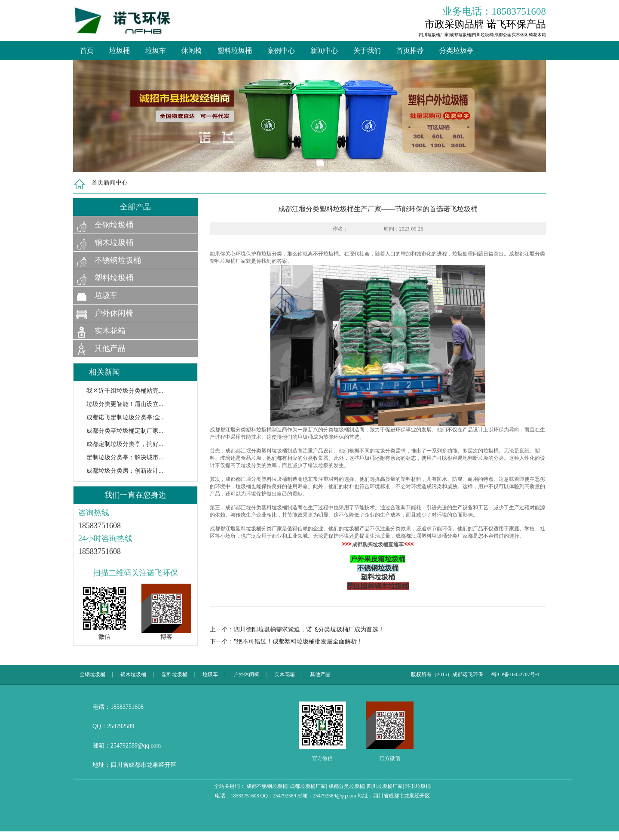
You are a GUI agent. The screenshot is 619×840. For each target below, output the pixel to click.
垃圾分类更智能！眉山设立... (125, 404)
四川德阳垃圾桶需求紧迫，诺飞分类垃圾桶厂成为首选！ (309, 629)
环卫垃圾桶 (418, 786)
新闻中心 (324, 51)
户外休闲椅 (114, 313)
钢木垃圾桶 (114, 243)
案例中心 (281, 51)
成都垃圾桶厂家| (308, 786)
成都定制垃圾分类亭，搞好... (125, 444)
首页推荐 (410, 51)
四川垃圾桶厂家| (385, 786)
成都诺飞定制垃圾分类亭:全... (126, 417)
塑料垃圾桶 (235, 51)
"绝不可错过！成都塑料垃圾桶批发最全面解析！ (298, 642)
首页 (87, 51)
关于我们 (367, 51)
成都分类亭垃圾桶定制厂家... (125, 431)
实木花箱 (110, 331)
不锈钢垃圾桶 (118, 260)
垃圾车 (156, 51)
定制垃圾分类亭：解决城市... (125, 457)
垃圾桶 (120, 51)
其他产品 (110, 348)
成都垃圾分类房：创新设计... (125, 471)
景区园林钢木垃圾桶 (378, 586)
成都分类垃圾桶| (347, 786)
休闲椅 (192, 51)
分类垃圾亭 (457, 51)
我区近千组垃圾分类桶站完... (125, 391)
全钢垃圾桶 (114, 225)
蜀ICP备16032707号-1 (515, 674)
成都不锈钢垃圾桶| (267, 786)
